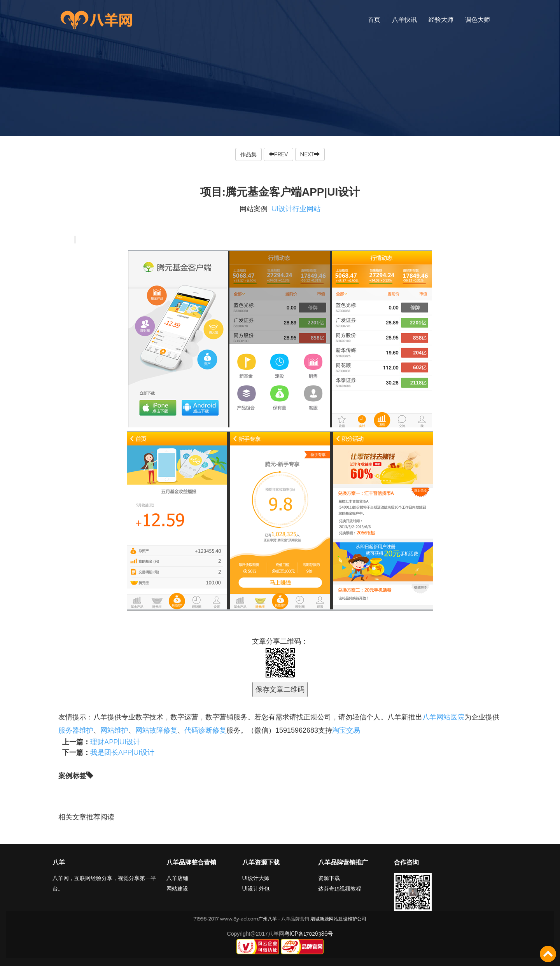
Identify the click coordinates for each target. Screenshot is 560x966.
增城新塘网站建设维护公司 (338, 919)
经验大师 (441, 20)
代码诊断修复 (205, 730)
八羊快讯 (404, 20)
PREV (278, 154)
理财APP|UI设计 (115, 742)
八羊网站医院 (443, 717)
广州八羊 (268, 919)
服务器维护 (76, 730)
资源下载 (329, 878)
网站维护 (114, 730)
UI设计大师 (256, 878)
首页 (374, 20)
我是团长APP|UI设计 (122, 752)
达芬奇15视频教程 (340, 889)
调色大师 (478, 20)
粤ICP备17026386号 (309, 934)
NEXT (310, 154)
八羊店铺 (177, 878)
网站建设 (177, 889)
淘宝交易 (346, 730)
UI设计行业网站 (296, 209)
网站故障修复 (156, 730)
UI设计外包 (256, 889)
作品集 (248, 154)
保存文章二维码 (280, 689)
